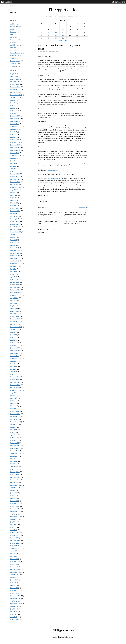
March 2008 (14, 619)
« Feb (61, 41)
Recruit (13, 48)
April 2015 (14, 403)
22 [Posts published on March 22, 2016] (49, 35)
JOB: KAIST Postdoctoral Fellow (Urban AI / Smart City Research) (76, 214)
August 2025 (14, 97)
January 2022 (15, 208)
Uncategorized (15, 61)
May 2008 (13, 614)
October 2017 (15, 324)
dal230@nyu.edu (53, 170)
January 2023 (15, 177)
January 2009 (15, 593)
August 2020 (14, 235)
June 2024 (14, 132)
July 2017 (13, 332)
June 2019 (14, 271)
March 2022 (14, 203)
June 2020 (14, 240)
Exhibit (13, 29)
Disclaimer (62, 16)
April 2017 (14, 340)
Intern (55, 16)
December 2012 (15, 477)
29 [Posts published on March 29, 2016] (49, 38)
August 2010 (14, 551)
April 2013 (14, 467)
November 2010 (15, 543)
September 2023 (16, 155)
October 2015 (15, 387)
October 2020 (15, 229)
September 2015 (16, 390)
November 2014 (15, 416)
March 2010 (14, 559)
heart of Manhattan (54, 178)
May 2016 (13, 369)
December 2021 (15, 211)
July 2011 (13, 522)
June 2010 (14, 556)
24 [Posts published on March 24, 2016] (63, 35)
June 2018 (14, 303)
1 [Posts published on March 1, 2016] (49, 26)
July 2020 (13, 237)
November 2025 (15, 90)
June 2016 (14, 366)
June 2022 (14, 195)
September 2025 (16, 95)
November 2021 (15, 213)
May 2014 (13, 432)
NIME (12, 42)
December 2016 (15, 351)
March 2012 (14, 501)
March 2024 (14, 140)
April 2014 (14, 435)
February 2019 (15, 282)
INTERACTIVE (120, 2)
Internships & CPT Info (74, 16)
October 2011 (15, 514)
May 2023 (13, 166)
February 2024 (15, 142)
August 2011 (14, 519)
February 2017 (15, 345)
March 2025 (14, 111)
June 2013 (14, 461)
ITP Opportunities (63, 9)
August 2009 (14, 575)
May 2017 (13, 337)
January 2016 (15, 380)
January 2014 (15, 443)
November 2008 (15, 598)
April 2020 (14, 245)
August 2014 (14, 424)
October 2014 (15, 419)
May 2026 (13, 74)
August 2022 (14, 190)
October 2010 (15, 546)
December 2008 (15, 596)
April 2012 (14, 498)
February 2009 (15, 590)
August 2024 (14, 129)
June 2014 (14, 430)
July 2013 (13, 459)
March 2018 (14, 311)
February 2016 (15, 377)
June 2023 (14, 163)
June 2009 (14, 580)
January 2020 (15, 253)
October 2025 (15, 92)
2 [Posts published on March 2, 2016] (56, 26)
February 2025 (15, 113)
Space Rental (14, 56)
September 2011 (16, 517)
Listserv (13, 40)
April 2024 (14, 137)
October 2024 (15, 124)
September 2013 (16, 453)
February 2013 (15, 472)
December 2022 (15, 179)
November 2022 (15, 182)
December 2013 (15, 445)
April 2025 (14, 108)
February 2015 (15, 409)
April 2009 (14, 585)
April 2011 (14, 530)
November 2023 (15, 150)
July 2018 (13, 300)
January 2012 (15, 506)
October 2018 (15, 293)
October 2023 (15, 153)
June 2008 (14, 612)
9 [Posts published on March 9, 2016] (56, 29)
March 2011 (14, 532)
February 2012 (15, 503)
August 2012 (14, 488)
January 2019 (15, 285)
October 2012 (15, 482)
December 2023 (15, 148)
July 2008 (13, 609)
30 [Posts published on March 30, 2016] (56, 38)
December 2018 (15, 287)
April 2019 (14, 277)
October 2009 (15, 569)
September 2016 (16, 358)
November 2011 (15, 511)
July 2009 (13, 577)
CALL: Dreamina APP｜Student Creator (49, 222)
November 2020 (15, 227)
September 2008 (16, 604)
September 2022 (16, 187)
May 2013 (13, 464)
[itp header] (63, 2)
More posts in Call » (83, 208)
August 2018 (14, 298)
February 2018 (15, 314)
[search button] (13, 6)
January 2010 (15, 564)
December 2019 (15, 256)
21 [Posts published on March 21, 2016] (42, 35)
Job (46, 16)
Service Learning (16, 53)
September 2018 (16, 295)
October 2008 (15, 601)
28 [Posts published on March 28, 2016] (42, 38)
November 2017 (15, 322)
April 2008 (14, 617)
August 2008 (14, 606)
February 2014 (15, 440)
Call (50, 16)
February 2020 (15, 250)
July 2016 (13, 364)
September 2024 (16, 126)
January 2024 (15, 145)
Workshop (14, 66)
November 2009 (15, 567)
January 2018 (15, 316)
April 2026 (14, 76)
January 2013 (15, 474)
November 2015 (15, 385)
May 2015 (13, 401)
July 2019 (13, 269)
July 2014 (13, 427)
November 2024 (15, 121)
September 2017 (16, 327)
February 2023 (15, 174)
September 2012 (16, 485)
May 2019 (13, 274)
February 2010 (15, 561)
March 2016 (14, 374)
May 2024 (13, 134)
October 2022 (15, 184)
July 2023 (13, 161)
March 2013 (14, 469)
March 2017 (14, 343)
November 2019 (15, 258)
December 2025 (15, 87)
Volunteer (14, 63)
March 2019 (14, 279)
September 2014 (16, 422)
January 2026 (15, 84)
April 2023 (14, 169)
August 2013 (14, 456)
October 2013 (15, 451)
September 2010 (16, 548)
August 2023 (14, 158)
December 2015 (15, 382)
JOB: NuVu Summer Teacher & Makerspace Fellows (49, 214)
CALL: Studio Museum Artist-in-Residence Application (75, 222)
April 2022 (14, 200)
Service (13, 50)
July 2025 (13, 100)
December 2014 (15, 414)
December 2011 (15, 509)
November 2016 (15, 353)
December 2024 (15, 119)
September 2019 (16, 264)
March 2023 (14, 171)
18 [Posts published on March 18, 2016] (70, 32)
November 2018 (15, 290)
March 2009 (14, 588)
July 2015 (13, 395)
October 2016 (15, 356)
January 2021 (15, 221)
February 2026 (15, 82)
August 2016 (14, 361)
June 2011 (14, 525)
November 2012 (15, 480)
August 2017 (14, 329)
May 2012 (13, 496)
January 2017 (15, 348)
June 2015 (14, 398)
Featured (13, 32)
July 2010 (13, 554)
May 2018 (13, 306)
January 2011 (15, 538)
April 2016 (14, 372)
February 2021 (15, 219)
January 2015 (15, 411)
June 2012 (14, 493)
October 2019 (15, 261)
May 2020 (13, 242)
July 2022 (13, 192)
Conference (14, 27)
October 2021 (15, 216)
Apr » (65, 41)
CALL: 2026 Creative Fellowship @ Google (50, 231)
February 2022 (15, 206)
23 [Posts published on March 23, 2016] (56, 35)
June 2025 (14, 103)
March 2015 (14, 406)
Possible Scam (15, 45)
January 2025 (15, 116)
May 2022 (13, 198)
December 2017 (15, 319)
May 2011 (13, 527)
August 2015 (14, 393)
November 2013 (15, 448)
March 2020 (14, 248)
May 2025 (13, 105)
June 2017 (14, 335)
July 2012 (13, 490)
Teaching (13, 58)
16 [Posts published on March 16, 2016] (56, 32)
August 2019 (14, 266)
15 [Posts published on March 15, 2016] (49, 32)
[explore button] (113, 2)
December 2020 (15, 224)
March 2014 (14, 438)
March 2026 (14, 79)
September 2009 (16, 572)
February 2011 (15, 535)
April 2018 (14, 308)
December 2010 (15, 540)
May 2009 (13, 583)
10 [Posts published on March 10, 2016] (63, 29)
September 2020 (16, 232)
